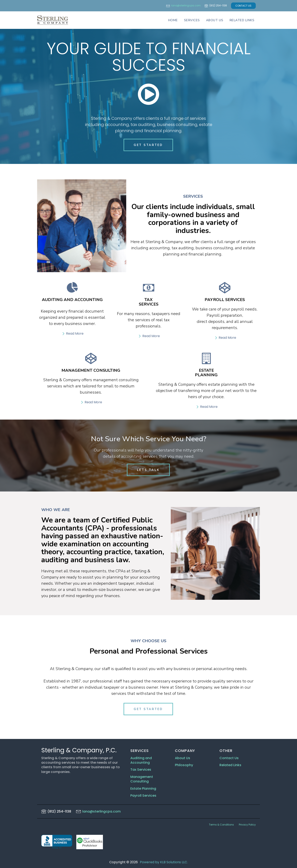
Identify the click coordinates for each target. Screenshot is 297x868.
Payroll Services (143, 796)
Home (173, 20)
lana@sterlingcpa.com (186, 6)
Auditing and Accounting (141, 760)
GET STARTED (148, 145)
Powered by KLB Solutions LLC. (164, 862)
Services (192, 20)
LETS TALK (148, 470)
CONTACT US (243, 6)
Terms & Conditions (221, 825)
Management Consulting (142, 779)
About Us (215, 20)
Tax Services (141, 770)
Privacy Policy (247, 825)
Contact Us (229, 758)
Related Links (242, 20)
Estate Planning (143, 789)
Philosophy (184, 765)
